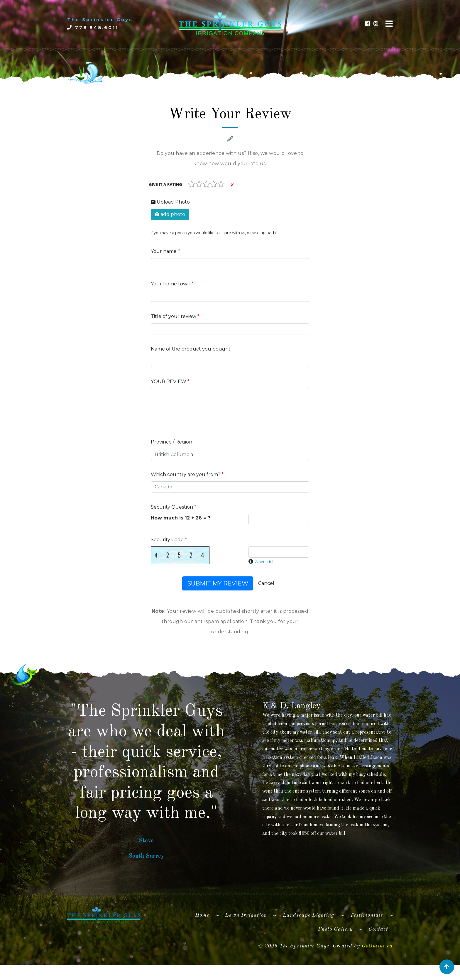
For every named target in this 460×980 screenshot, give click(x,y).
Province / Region (171, 442)
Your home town (172, 284)
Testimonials (367, 934)
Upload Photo (170, 202)
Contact (378, 948)
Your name (165, 251)
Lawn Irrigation (246, 934)
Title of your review (175, 316)
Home (204, 933)
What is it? (264, 562)
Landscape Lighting (308, 934)
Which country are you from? (187, 474)
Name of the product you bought (191, 349)
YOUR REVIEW (170, 381)
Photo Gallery (335, 948)
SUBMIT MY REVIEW (218, 583)
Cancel (266, 583)
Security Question (174, 507)
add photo (170, 214)
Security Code (169, 540)
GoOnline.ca (377, 964)
